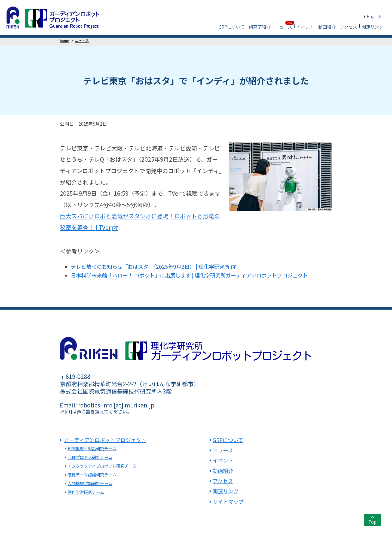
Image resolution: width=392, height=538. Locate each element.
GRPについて (232, 27)
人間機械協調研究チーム (90, 483)
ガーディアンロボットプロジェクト (105, 440)
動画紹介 (327, 27)
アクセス (349, 27)
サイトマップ (228, 501)
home (65, 40)
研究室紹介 (260, 27)
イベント (305, 27)
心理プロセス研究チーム (90, 457)
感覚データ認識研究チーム (92, 474)
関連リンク (372, 27)
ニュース (284, 27)
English (373, 16)
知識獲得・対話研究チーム (92, 448)
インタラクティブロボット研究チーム (102, 466)
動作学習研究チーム (86, 492)
